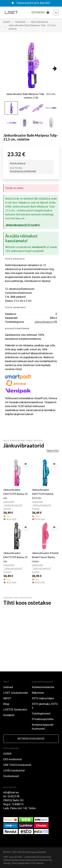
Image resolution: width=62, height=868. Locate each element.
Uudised (8, 687)
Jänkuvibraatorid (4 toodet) (22, 225)
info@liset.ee (11, 792)
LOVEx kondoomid (14, 771)
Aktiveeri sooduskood (31, 739)
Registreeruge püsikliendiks (23, 171)
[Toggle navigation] (56, 13)
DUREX (7, 754)
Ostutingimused (41, 714)
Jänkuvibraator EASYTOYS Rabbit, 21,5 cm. (43, 494)
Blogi (6, 704)
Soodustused (11, 776)
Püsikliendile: (18, 164)
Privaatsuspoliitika (43, 719)
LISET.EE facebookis (15, 710)
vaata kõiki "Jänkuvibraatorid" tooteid (13, 505)
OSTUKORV (41, 12)
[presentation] (55, 68)
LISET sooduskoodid (15, 693)
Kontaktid (9, 715)
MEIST (7, 698)
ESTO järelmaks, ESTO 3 (45, 706)
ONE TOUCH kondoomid (17, 765)
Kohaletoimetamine (43, 687)
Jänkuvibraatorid (44, 322)
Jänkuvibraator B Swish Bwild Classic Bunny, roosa (45, 557)
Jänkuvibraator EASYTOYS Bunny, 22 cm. (15, 494)
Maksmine (38, 693)
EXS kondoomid (12, 759)
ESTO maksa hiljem (43, 698)
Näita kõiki (53, 451)
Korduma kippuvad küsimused (43, 727)
